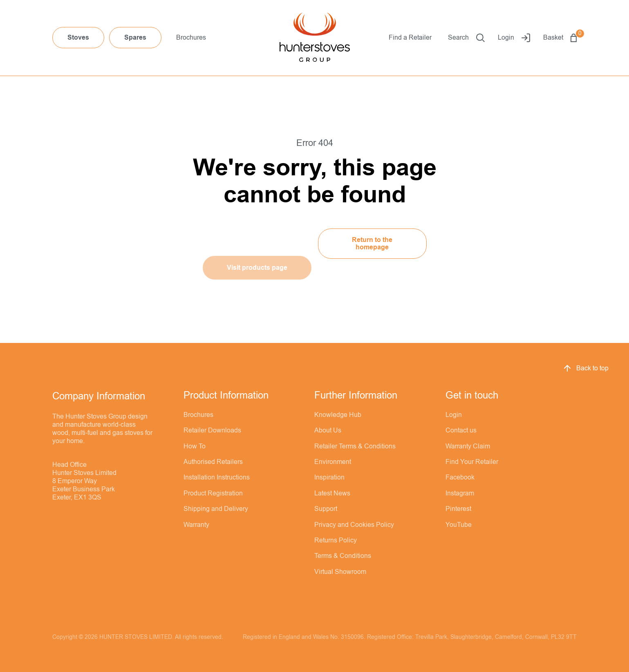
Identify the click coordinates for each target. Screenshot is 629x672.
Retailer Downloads (212, 430)
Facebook (460, 477)
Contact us (461, 430)
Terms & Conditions (343, 556)
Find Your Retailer (472, 462)
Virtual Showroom (340, 572)
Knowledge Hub (338, 415)
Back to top (585, 368)
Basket (560, 38)
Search (466, 38)
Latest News (332, 493)
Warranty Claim (468, 446)
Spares (135, 38)
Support (326, 509)
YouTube (459, 525)
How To (195, 446)
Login (514, 38)
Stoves (78, 38)
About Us (328, 430)
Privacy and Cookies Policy (354, 525)
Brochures (191, 38)
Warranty (196, 525)
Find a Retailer (410, 38)
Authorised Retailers (213, 462)
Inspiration (329, 477)
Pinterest (458, 509)
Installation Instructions (217, 477)
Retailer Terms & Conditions (355, 446)
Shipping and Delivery (216, 509)
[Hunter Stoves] (315, 38)
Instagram (460, 493)
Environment (333, 462)
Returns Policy (336, 540)
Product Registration (213, 493)
